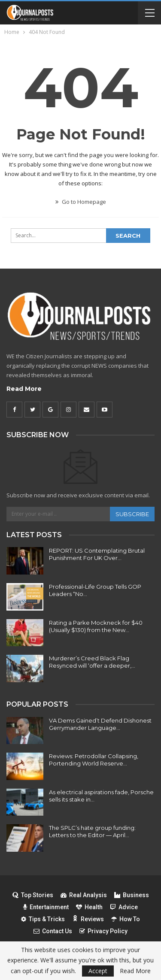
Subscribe (132, 514)
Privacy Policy (103, 931)
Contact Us (53, 931)
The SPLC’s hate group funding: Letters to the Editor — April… (92, 831)
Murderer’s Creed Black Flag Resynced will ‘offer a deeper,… (92, 662)
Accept (98, 971)
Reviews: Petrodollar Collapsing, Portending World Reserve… (94, 760)
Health (89, 907)
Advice (124, 907)
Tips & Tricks (43, 919)
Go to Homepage (81, 202)
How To (126, 919)
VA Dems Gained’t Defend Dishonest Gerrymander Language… (100, 724)
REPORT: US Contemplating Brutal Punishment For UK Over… (97, 554)
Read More (24, 389)
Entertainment (46, 907)
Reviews (88, 919)
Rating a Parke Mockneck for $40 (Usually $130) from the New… (96, 626)
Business (132, 895)
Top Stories (33, 895)
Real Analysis (84, 895)
